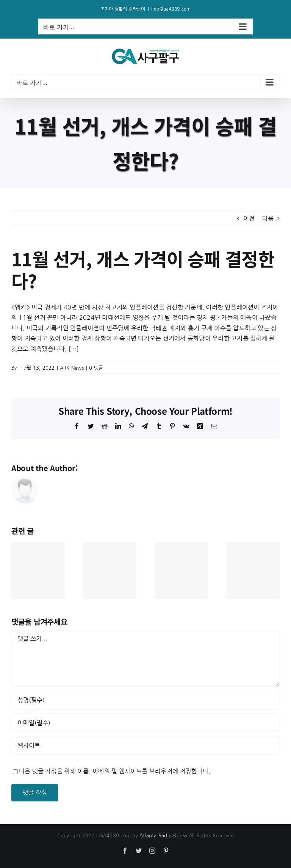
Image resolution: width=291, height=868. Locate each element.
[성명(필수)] (145, 700)
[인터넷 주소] (145, 745)
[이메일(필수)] (145, 723)
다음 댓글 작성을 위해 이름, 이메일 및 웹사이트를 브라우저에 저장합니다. (115, 771)
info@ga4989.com (171, 9)
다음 (268, 218)
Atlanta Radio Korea (163, 836)
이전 (249, 218)
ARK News (72, 368)
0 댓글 (96, 368)
